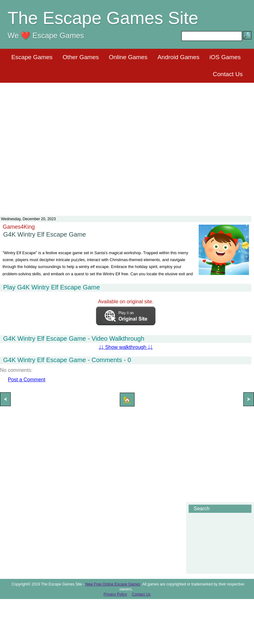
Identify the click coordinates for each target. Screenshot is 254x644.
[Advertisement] (126, 145)
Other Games (81, 57)
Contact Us (228, 74)
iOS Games (225, 57)
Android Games (178, 57)
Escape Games (32, 57)
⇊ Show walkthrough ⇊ (126, 347)
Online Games (128, 57)
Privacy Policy (115, 594)
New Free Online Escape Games (113, 584)
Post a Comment (27, 380)
